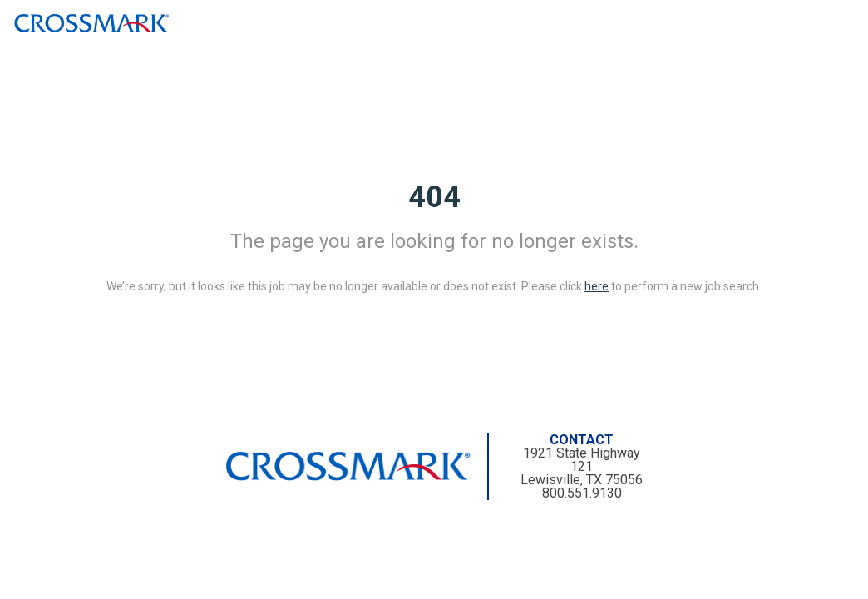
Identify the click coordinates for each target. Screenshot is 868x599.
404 (434, 197)
